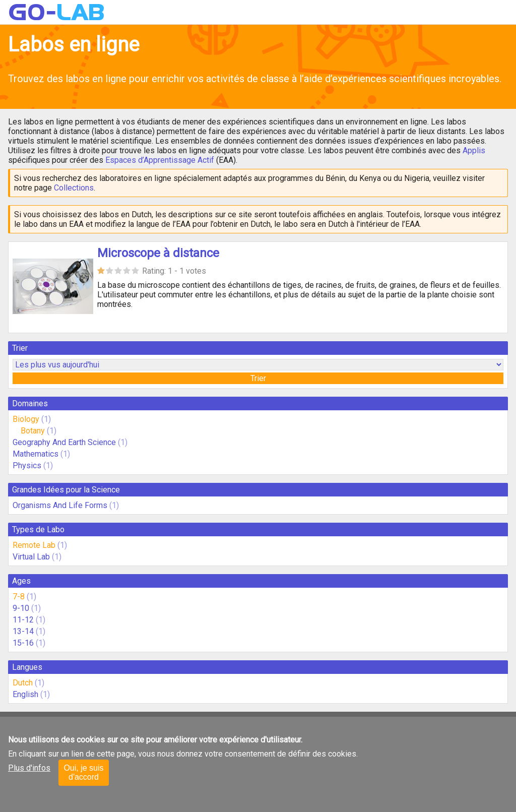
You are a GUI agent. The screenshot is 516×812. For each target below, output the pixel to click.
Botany (33, 431)
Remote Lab (34, 545)
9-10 (21, 608)
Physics (27, 465)
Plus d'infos (29, 768)
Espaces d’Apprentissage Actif (160, 160)
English (25, 694)
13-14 (23, 631)
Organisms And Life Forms (60, 505)
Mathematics (36, 454)
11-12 (23, 620)
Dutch (23, 683)
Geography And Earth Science (64, 442)
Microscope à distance (158, 253)
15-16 (23, 643)
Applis (474, 150)
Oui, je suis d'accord (83, 772)
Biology (26, 419)
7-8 (19, 597)
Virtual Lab (31, 557)
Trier (258, 378)
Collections (74, 188)
